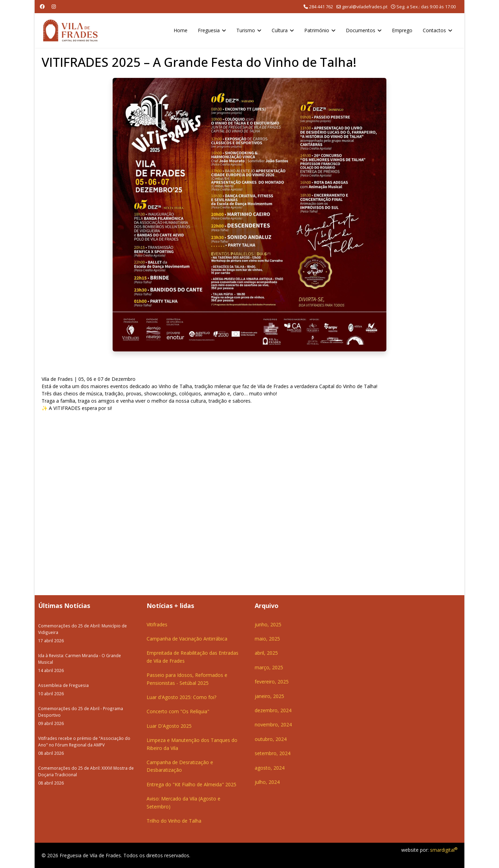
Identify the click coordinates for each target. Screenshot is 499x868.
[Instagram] (54, 6)
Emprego (402, 30)
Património (317, 30)
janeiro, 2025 (269, 696)
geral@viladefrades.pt (365, 7)
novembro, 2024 (273, 724)
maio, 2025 (267, 639)
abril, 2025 (266, 653)
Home (181, 30)
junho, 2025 (268, 624)
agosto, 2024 (270, 768)
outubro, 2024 (271, 739)
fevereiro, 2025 (272, 682)
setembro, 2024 (273, 753)
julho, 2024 (267, 782)
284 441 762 (321, 7)
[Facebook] (42, 6)
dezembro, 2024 (273, 710)
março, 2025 (269, 667)
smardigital (444, 850)
